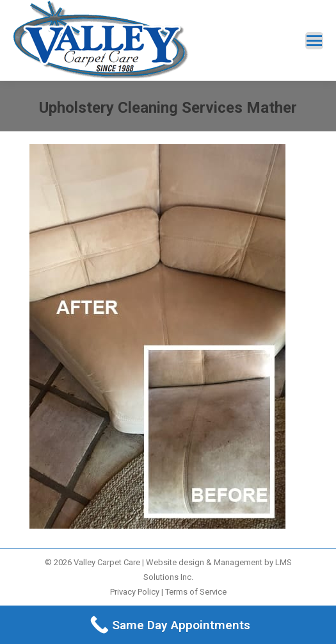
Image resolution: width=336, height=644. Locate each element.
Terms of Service (196, 592)
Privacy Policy (135, 592)
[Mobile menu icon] (314, 41)
